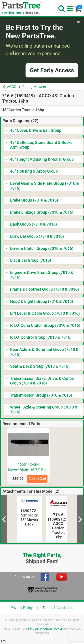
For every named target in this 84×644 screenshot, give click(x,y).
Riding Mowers (34, 87)
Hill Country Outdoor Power (45, 629)
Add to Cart (37, 479)
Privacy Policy (22, 608)
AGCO (12, 87)
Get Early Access (52, 70)
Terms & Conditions (58, 608)
